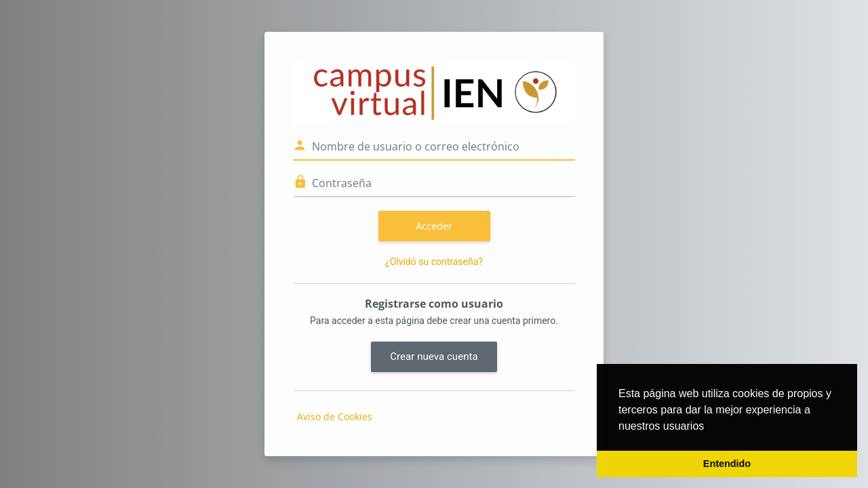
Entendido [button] (727, 464)
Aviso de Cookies (335, 416)
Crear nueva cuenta (434, 357)
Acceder (434, 226)
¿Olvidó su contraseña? (434, 262)
